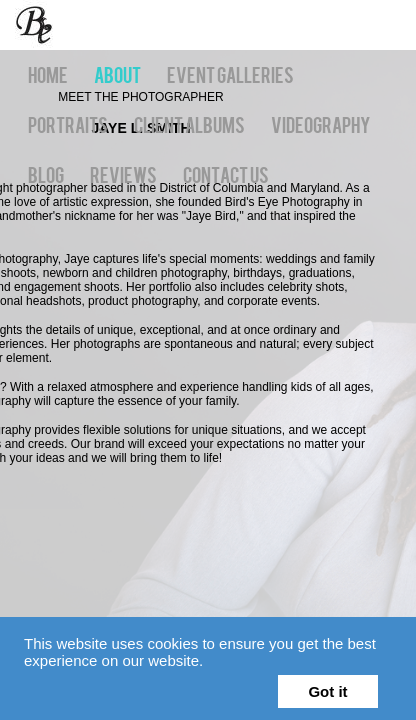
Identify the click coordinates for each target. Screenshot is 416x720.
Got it (327, 691)
